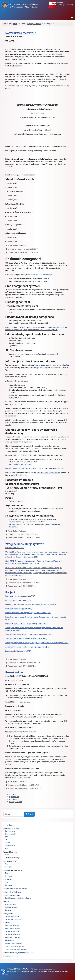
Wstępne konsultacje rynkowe (15, 946)
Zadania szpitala (10, 834)
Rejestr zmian (14, 797)
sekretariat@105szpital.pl (22, 464)
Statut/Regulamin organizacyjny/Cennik (18, 898)
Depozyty (8, 910)
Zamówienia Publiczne (12, 938)
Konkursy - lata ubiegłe (12, 928)
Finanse (6, 902)
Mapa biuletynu (14, 799)
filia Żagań (8, 867)
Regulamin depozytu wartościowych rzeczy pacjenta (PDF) (27, 624)
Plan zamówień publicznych (14, 943)
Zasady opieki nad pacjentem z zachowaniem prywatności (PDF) (29, 634)
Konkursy (7, 923)
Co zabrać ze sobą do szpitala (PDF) (19, 600)
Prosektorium (8, 956)
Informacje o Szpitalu (11, 828)
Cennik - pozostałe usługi (20, 778)
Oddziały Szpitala (10, 861)
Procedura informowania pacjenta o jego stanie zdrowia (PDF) (28, 613)
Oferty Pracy (8, 914)
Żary (6, 864)
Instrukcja (12, 794)
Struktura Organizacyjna (13, 858)
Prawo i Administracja (12, 895)
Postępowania (10, 940)
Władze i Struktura (10, 852)
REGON (7, 843)
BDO (6, 849)
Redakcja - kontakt (15, 802)
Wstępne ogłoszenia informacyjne (16, 949)
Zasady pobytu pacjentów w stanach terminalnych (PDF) (26, 639)
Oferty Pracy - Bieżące (12, 916)
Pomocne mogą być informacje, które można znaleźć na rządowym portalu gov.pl (35, 469)
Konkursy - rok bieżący (12, 925)
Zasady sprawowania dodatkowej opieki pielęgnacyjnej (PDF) (28, 647)
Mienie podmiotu (10, 904)
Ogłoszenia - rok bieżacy (13, 931)
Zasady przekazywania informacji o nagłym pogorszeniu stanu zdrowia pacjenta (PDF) (37, 643)
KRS (6, 837)
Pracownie (7, 880)
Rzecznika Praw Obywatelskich (48, 473)
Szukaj (29, 814)
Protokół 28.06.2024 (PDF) (15, 548)
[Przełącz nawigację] (72, 17)
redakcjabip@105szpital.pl (38, 368)
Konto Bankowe (10, 846)
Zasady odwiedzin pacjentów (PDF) (18, 651)
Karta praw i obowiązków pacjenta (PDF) (20, 596)
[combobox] (14, 814)
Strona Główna (9, 825)
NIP (6, 840)
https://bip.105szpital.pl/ (43, 275)
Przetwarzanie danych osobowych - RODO (19, 953)
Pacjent (10, 592)
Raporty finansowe (11, 907)
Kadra (7, 855)
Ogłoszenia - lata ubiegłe (13, 934)
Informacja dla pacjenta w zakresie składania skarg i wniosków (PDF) (31, 604)
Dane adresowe (10, 831)
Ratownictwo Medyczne (12, 892)
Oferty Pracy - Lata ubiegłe (13, 919)
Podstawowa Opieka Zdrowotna (15, 889)
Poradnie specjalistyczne (13, 870)
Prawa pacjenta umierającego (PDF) (19, 609)
